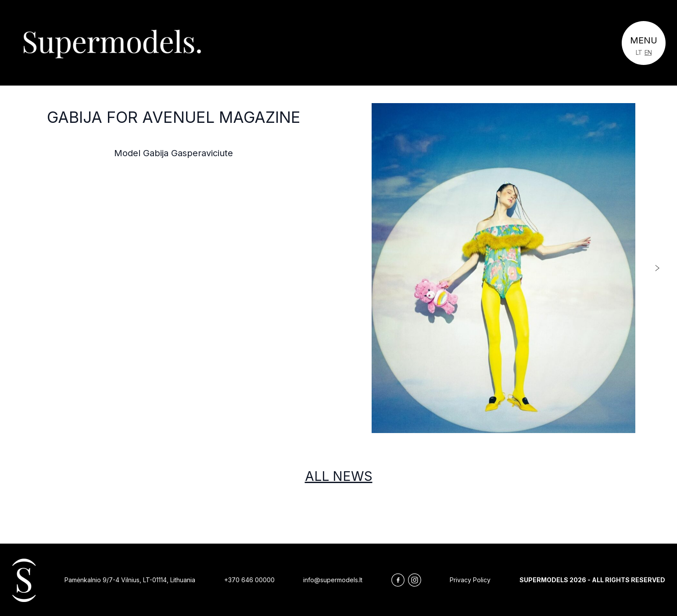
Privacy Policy (470, 580)
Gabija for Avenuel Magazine (174, 117)
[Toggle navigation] (644, 43)
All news (339, 476)
